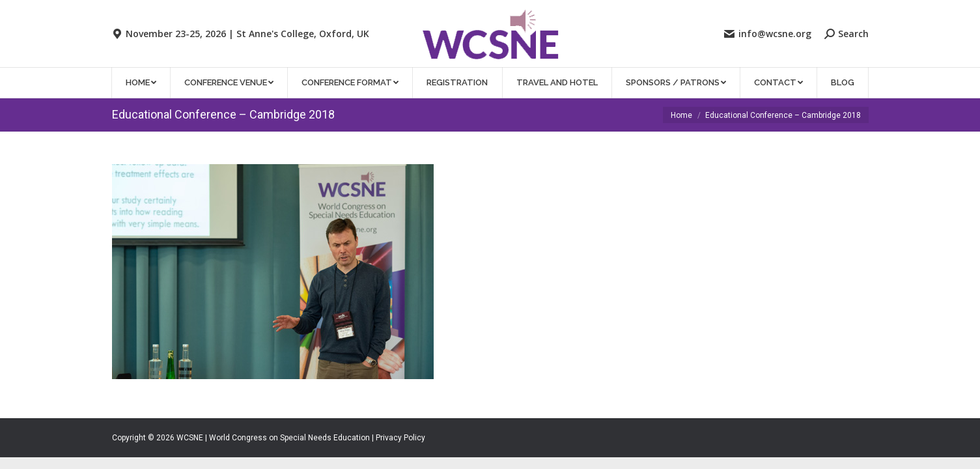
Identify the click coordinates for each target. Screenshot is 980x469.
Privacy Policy (400, 438)
